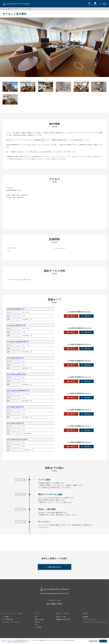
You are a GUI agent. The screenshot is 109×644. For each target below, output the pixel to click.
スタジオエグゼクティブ (16, 309)
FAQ (36, 617)
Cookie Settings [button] (93, 641)
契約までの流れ (39, 619)
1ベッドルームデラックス (16, 325)
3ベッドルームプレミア (15, 423)
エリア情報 (38, 627)
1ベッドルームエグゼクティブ (18, 342)
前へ (4, 43)
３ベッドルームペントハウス (17, 439)
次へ (105, 43)
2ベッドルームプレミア (15, 407)
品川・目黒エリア (16, 9)
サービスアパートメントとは (10, 622)
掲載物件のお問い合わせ (63, 619)
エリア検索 (8, 9)
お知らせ (37, 622)
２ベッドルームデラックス (16, 374)
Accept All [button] (103, 641)
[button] (105, 4)
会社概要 (85, 617)
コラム (37, 625)
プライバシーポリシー (89, 619)
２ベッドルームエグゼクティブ (18, 390)
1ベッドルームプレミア (15, 358)
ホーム (2, 9)
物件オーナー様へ (61, 617)
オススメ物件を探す (8, 619)
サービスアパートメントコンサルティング (95, 622)
